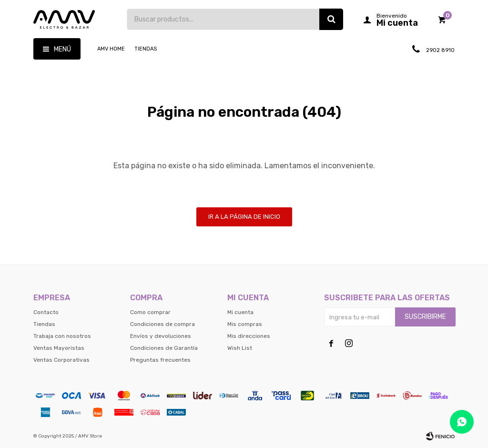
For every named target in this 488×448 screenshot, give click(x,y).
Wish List (240, 348)
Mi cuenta (240, 312)
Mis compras (245, 324)
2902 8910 (440, 50)
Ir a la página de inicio (244, 217)
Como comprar (150, 312)
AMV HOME (111, 49)
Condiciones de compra (163, 324)
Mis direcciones (249, 336)
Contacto (46, 312)
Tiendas (146, 49)
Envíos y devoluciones (161, 336)
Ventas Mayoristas (59, 348)
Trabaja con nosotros (62, 336)
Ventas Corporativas (61, 360)
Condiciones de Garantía (164, 348)
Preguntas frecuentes (160, 360)
